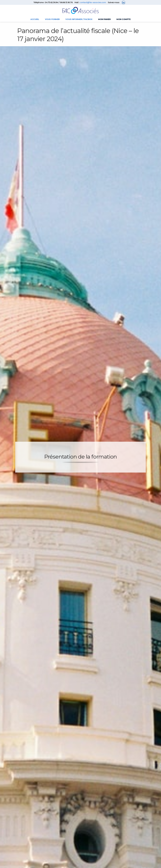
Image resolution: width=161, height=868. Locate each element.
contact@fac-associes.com (93, 2)
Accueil (35, 19)
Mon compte (124, 19)
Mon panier (104, 19)
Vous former (52, 19)
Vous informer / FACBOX (79, 19)
